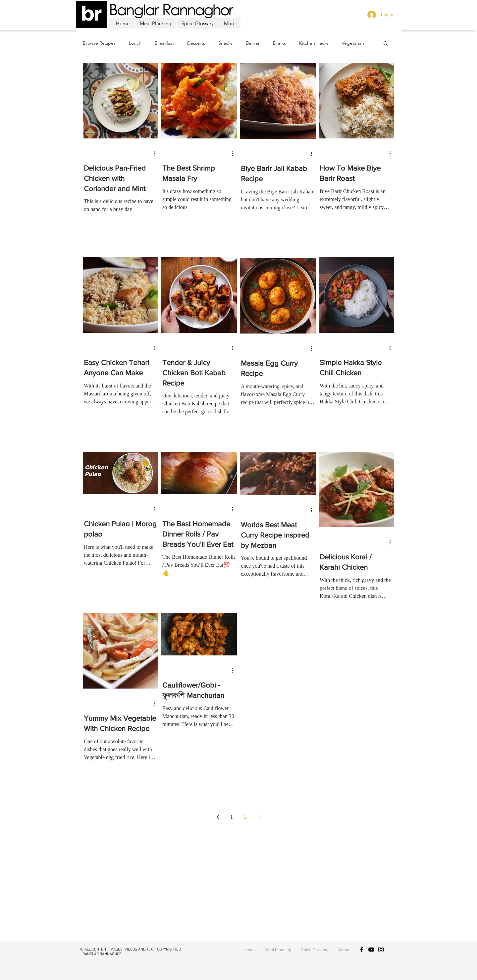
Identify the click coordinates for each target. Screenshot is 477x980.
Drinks (279, 43)
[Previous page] (218, 817)
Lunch (135, 43)
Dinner (253, 43)
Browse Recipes (99, 43)
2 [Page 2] (245, 817)
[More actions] (156, 153)
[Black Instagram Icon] (381, 950)
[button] (386, 44)
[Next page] (259, 817)
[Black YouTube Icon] (371, 950)
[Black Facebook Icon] (362, 950)
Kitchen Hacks (314, 43)
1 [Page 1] (232, 817)
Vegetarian (353, 43)
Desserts (196, 43)
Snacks (225, 43)
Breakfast (164, 43)
